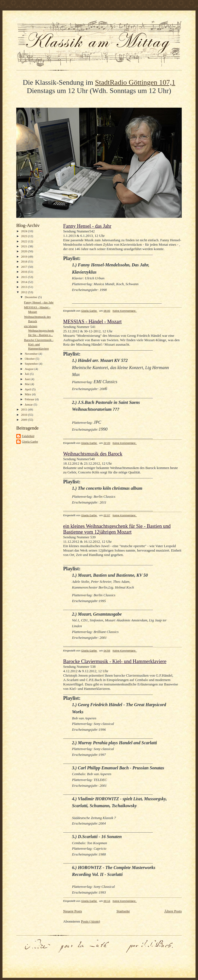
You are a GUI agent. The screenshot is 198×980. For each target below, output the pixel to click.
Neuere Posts (73, 911)
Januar (29, 404)
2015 (24, 277)
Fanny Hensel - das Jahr (39, 302)
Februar (30, 399)
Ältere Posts (173, 911)
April (28, 389)
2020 (24, 251)
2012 (24, 292)
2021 (24, 246)
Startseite (123, 911)
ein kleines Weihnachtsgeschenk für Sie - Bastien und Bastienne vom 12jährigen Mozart (117, 529)
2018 (24, 261)
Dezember (32, 297)
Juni (28, 379)
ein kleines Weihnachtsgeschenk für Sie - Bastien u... (39, 330)
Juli (27, 374)
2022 (24, 241)
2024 (24, 231)
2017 (24, 267)
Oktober (30, 359)
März (28, 394)
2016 (24, 272)
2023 (24, 236)
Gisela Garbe (30, 441)
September (32, 364)
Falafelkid (28, 436)
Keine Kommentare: (125, 311)
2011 (24, 409)
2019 (24, 256)
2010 (24, 415)
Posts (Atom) (91, 921)
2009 (24, 420)
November (32, 354)
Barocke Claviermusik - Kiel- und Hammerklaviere (39, 344)
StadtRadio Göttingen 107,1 (135, 82)
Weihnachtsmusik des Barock (93, 454)
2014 (24, 282)
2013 (24, 287)
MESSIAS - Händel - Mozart (92, 322)
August (30, 369)
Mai (28, 384)
